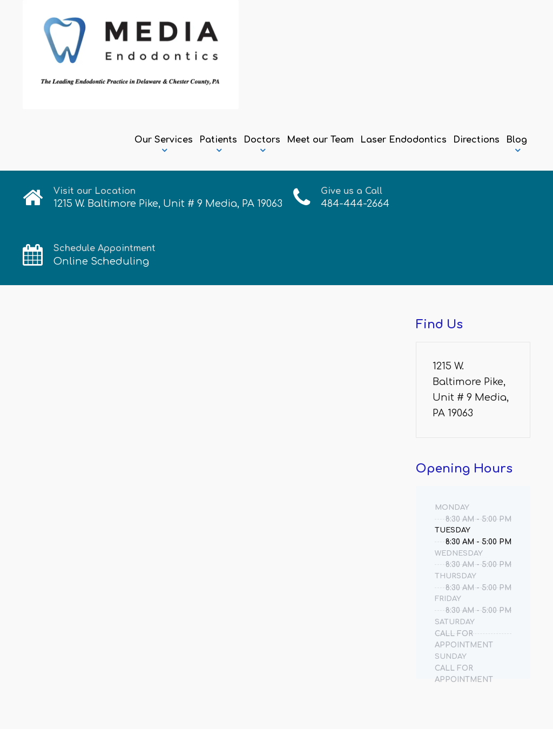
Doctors (262, 140)
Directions (476, 140)
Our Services (164, 140)
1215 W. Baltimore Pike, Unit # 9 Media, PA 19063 (471, 389)
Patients (218, 140)
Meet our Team (320, 140)
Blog (517, 140)
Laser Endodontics (403, 140)
